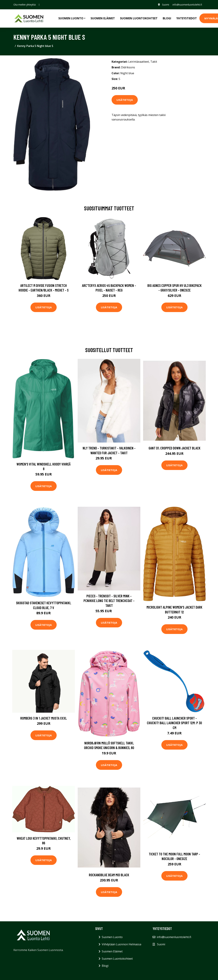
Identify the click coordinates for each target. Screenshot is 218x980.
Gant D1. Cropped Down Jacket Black (175, 448)
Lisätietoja (125, 100)
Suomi (165, 5)
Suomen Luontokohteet (139, 18)
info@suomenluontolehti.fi (187, 5)
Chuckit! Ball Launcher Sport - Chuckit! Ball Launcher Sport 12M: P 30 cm (174, 723)
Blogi (167, 18)
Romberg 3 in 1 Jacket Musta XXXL (44, 718)
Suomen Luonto (112, 937)
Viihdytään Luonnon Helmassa (121, 944)
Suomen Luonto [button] (71, 18)
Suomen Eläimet (103, 18)
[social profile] (39, 5)
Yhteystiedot (187, 18)
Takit (154, 62)
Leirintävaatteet (139, 62)
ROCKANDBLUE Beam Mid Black (109, 875)
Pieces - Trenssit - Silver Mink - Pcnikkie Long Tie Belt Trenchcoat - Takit (109, 601)
